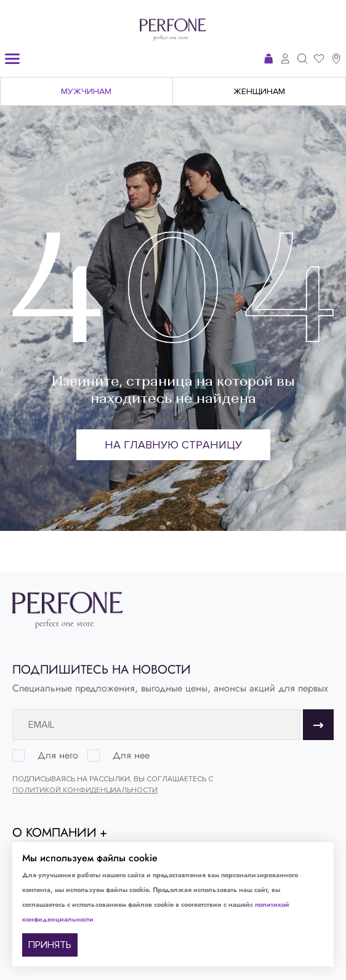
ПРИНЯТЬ (50, 945)
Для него (58, 755)
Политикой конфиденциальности (85, 790)
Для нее (131, 755)
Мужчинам (86, 91)
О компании (54, 833)
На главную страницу (173, 445)
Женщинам (259, 91)
